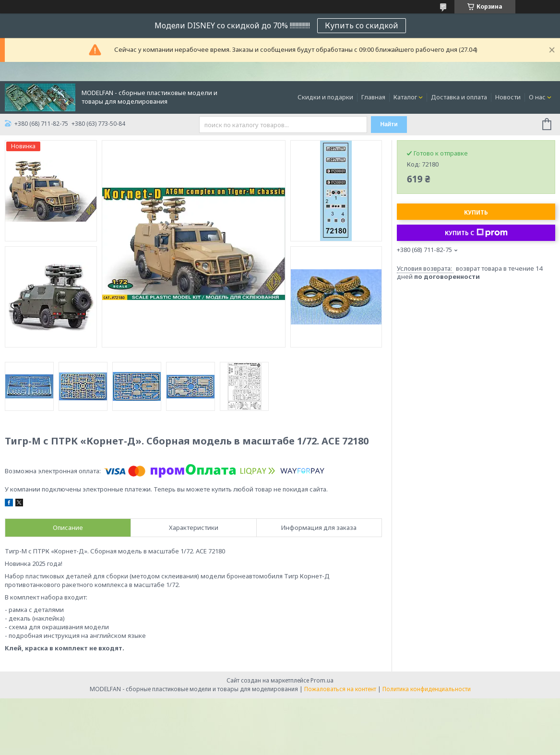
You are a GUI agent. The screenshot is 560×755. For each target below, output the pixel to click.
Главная (373, 97)
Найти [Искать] (389, 124)
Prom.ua (322, 680)
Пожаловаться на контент (340, 689)
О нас (537, 97)
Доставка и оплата (459, 97)
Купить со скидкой (362, 25)
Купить (476, 212)
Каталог (405, 97)
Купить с (476, 233)
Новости (508, 97)
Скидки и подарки (325, 97)
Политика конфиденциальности (427, 689)
